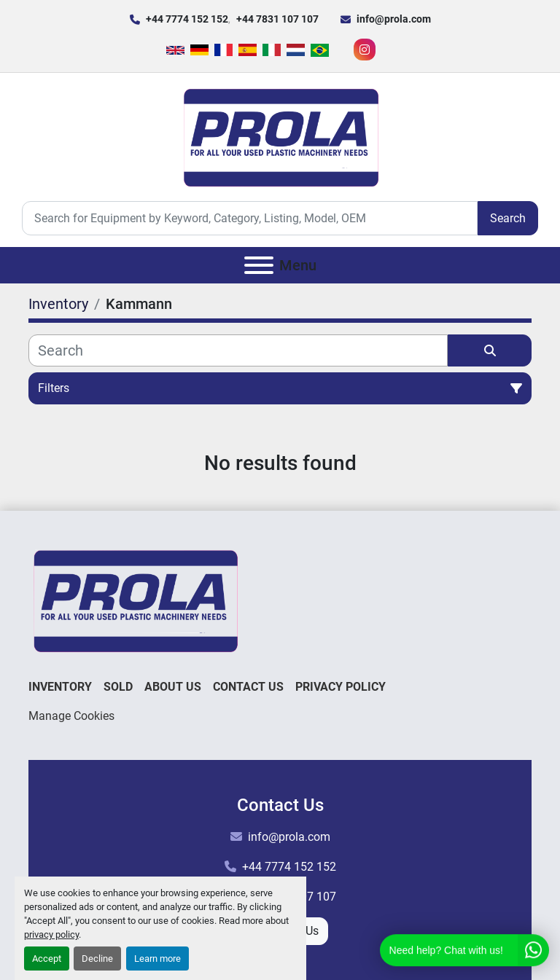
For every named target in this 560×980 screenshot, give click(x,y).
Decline (97, 959)
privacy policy (51, 934)
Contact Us (248, 687)
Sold (118, 687)
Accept (47, 959)
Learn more (157, 959)
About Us (173, 687)
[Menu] (259, 265)
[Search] (250, 218)
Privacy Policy (341, 687)
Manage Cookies (71, 716)
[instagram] (365, 50)
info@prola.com (394, 19)
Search (508, 218)
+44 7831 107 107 (277, 19)
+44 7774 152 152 (187, 19)
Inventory (60, 687)
